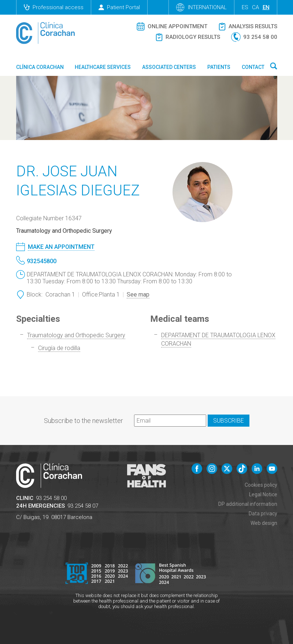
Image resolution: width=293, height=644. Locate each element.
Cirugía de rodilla (59, 348)
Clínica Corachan (40, 67)
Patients (219, 67)
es (245, 7)
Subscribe (229, 421)
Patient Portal (119, 7)
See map (138, 295)
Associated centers (169, 67)
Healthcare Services (103, 67)
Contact (253, 67)
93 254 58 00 (51, 498)
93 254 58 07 (83, 506)
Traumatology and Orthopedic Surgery (76, 335)
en (266, 7)
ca (255, 7)
